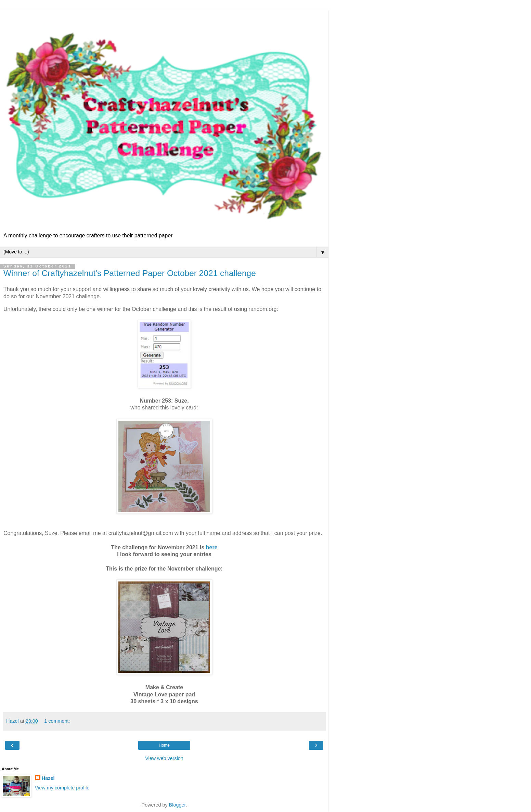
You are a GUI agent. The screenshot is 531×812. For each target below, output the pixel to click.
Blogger (177, 805)
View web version (164, 758)
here (212, 547)
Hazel (48, 778)
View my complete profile (62, 788)
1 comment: (57, 721)
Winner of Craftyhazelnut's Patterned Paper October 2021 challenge (130, 273)
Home (164, 745)
